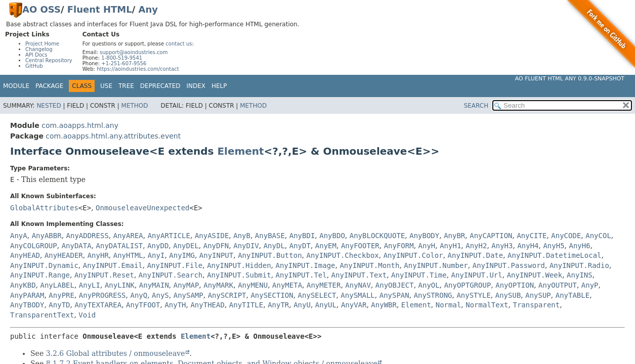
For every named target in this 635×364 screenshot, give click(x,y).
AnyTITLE (246, 305)
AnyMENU (253, 285)
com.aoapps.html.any (80, 125)
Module (16, 86)
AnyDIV (246, 246)
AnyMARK (218, 285)
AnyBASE (270, 236)
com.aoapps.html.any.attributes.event (113, 136)
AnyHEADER (64, 255)
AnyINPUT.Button (270, 255)
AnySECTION (272, 295)
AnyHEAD (25, 255)
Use (106, 86)
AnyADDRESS (88, 236)
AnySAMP (188, 295)
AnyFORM (399, 246)
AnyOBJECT (395, 285)
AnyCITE (532, 236)
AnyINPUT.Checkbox (342, 255)
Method (135, 106)
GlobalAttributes (44, 208)
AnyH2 (476, 246)
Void (87, 315)
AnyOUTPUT (558, 285)
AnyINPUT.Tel (301, 275)
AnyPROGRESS (102, 295)
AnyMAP (186, 285)
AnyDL (274, 246)
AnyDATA (77, 246)
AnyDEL (186, 246)
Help (219, 86)
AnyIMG (182, 255)
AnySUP (538, 295)
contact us (179, 44)
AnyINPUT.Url (477, 275)
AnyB (242, 236)
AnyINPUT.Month (369, 265)
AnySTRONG (433, 295)
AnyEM (326, 246)
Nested (49, 106)
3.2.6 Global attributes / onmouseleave (116, 353)
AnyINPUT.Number (436, 265)
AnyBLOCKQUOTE (377, 236)
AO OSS (41, 9)
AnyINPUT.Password (509, 265)
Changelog (39, 49)
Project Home (42, 44)
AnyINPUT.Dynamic (44, 265)
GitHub (34, 66)
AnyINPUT (216, 255)
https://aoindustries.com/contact (138, 69)
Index (196, 86)
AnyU (302, 305)
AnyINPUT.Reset (104, 275)
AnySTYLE (473, 295)
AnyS (160, 295)
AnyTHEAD (207, 305)
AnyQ (139, 295)
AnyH (427, 246)
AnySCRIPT (227, 295)
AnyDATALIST (120, 246)
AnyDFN (216, 246)
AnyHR (98, 255)
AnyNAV (358, 285)
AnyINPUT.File (175, 265)
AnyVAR (354, 305)
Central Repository (49, 60)
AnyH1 (450, 246)
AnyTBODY (27, 305)
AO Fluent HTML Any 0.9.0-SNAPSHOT (570, 79)
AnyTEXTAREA (98, 305)
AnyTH (175, 305)
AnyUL (326, 305)
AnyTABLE (573, 295)
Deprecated (160, 86)
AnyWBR (384, 305)
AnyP (590, 285)
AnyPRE (61, 295)
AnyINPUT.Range (40, 275)
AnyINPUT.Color (413, 255)
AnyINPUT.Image (306, 265)
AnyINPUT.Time (419, 275)
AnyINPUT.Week (535, 275)
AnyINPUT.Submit (239, 275)
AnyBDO (332, 236)
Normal (449, 305)
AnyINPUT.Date (476, 255)
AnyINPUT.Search (171, 275)
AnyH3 (502, 246)
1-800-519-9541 (122, 58)
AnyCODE (566, 236)
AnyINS (580, 275)
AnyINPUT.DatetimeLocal (554, 255)
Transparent (536, 305)
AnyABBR (47, 236)
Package (49, 86)
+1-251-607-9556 (124, 63)
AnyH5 (554, 246)
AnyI (156, 255)
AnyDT (300, 246)
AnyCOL (598, 236)
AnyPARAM (27, 295)
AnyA (19, 236)
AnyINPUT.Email (113, 265)
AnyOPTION (515, 285)
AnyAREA (128, 236)
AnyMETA (287, 285)
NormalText (487, 305)
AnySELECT (317, 295)
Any (148, 9)
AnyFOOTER (360, 246)
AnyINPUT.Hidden (239, 265)
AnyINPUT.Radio (579, 265)
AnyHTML (128, 255)
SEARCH (476, 106)
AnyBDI (302, 236)
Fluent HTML (100, 9)
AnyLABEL (57, 285)
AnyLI (90, 285)
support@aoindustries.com (134, 52)
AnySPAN (394, 295)
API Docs (36, 55)
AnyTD (59, 305)
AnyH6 (580, 246)
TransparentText (42, 315)
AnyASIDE (212, 236)
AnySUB (508, 295)
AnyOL (429, 285)
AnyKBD (23, 285)
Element (240, 151)
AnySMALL (357, 295)
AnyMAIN (154, 285)
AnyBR (454, 236)
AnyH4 (528, 246)
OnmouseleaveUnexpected (142, 208)
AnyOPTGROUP (468, 285)
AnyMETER (324, 285)
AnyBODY (424, 236)
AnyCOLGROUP (34, 246)
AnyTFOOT (143, 305)
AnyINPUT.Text (359, 275)
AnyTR (278, 305)
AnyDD (158, 246)
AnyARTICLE (169, 236)
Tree (126, 86)
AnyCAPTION (491, 236)
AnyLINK (120, 285)
